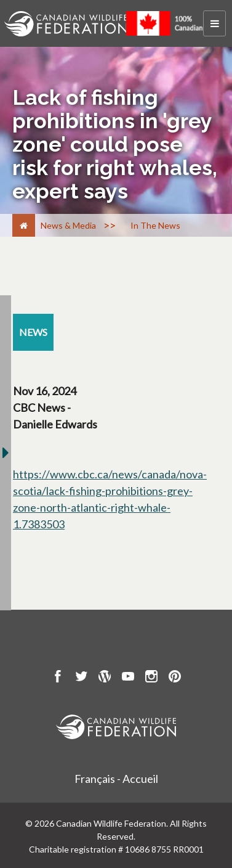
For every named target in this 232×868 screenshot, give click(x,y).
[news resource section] (33, 332)
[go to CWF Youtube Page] (128, 678)
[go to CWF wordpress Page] (105, 678)
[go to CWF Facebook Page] (58, 678)
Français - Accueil (116, 779)
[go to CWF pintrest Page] (175, 678)
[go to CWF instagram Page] (151, 678)
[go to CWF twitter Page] (81, 678)
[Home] (24, 225)
